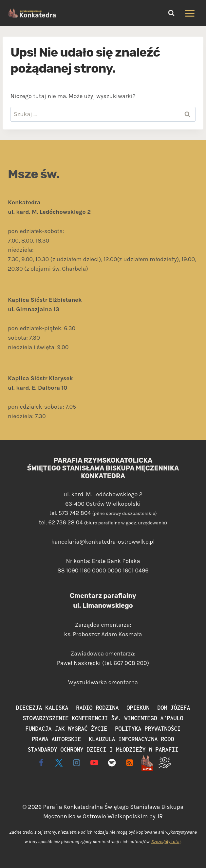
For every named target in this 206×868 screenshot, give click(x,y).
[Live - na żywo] (147, 763)
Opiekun (138, 708)
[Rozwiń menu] (190, 13)
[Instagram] (76, 763)
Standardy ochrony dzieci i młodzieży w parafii (103, 749)
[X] (59, 763)
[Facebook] (41, 763)
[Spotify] (112, 763)
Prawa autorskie (57, 739)
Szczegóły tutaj (166, 842)
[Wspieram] (165, 763)
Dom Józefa (174, 708)
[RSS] (130, 763)
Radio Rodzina (98, 708)
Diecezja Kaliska (42, 708)
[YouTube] (94, 763)
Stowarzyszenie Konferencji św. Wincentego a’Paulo (103, 718)
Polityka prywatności (148, 729)
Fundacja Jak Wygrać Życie (66, 729)
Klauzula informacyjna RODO (132, 739)
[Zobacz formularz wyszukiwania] (171, 13)
